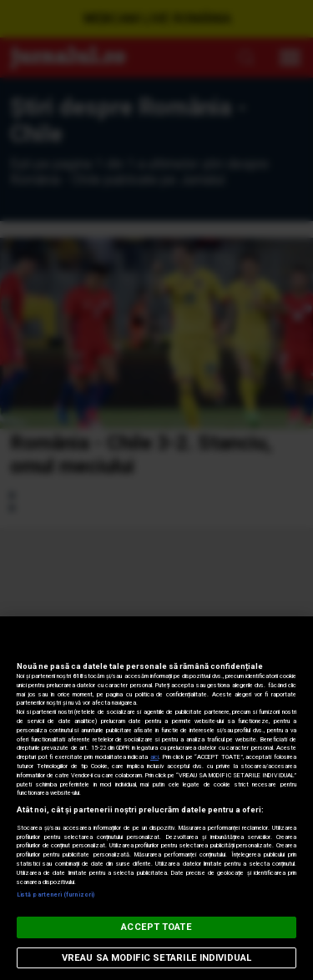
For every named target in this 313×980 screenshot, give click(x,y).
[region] (156, 798)
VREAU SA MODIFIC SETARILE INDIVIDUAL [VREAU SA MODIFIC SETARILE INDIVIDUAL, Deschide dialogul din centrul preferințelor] (156, 958)
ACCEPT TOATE (156, 927)
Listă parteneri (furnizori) (56, 895)
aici (154, 757)
